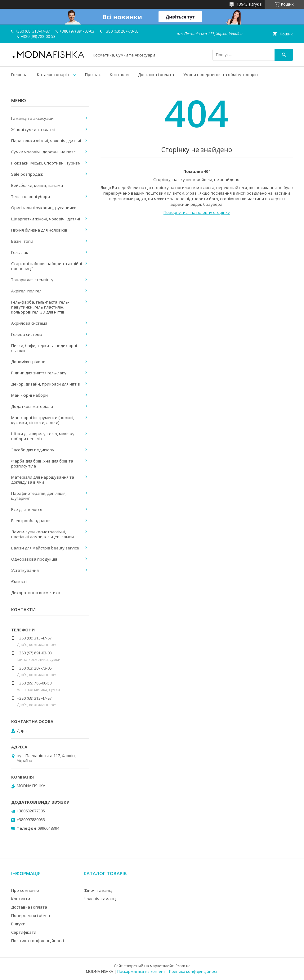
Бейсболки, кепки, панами (37, 185)
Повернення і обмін (31, 915)
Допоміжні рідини (28, 362)
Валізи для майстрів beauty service (45, 548)
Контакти (119, 75)
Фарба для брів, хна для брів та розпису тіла (42, 463)
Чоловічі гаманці (100, 899)
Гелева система (27, 334)
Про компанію (25, 890)
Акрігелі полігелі (27, 291)
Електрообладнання (31, 521)
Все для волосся (27, 509)
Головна (19, 75)
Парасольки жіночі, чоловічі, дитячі (46, 141)
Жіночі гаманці (98, 890)
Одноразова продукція (34, 559)
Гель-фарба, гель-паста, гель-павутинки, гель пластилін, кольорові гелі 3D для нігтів (40, 307)
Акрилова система (29, 323)
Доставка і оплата (156, 75)
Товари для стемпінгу (32, 280)
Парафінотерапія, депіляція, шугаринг (39, 496)
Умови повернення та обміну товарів (221, 75)
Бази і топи (22, 241)
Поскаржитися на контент (141, 971)
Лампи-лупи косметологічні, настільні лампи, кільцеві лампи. (43, 534)
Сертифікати (24, 932)
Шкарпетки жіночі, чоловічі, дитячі (46, 219)
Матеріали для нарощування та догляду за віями (43, 480)
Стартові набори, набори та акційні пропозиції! (47, 266)
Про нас (93, 75)
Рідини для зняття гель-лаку (39, 373)
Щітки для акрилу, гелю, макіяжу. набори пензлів (43, 436)
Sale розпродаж (27, 174)
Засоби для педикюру (33, 450)
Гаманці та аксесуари (32, 118)
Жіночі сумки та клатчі (33, 129)
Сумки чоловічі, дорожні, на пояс (43, 152)
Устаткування (25, 570)
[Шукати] (284, 55)
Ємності (19, 581)
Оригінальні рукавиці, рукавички (44, 208)
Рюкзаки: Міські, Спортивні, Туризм (46, 163)
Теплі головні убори (31, 196)
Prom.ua (183, 966)
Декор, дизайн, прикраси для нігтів (46, 384)
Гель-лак (20, 252)
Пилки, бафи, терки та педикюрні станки (44, 348)
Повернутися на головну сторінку (197, 212)
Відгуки (18, 924)
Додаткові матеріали (32, 406)
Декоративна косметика (36, 593)
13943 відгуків (249, 4)
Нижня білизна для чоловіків (39, 230)
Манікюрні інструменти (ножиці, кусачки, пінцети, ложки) (43, 420)
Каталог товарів (53, 75)
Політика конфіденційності (38, 941)
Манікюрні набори (29, 395)
